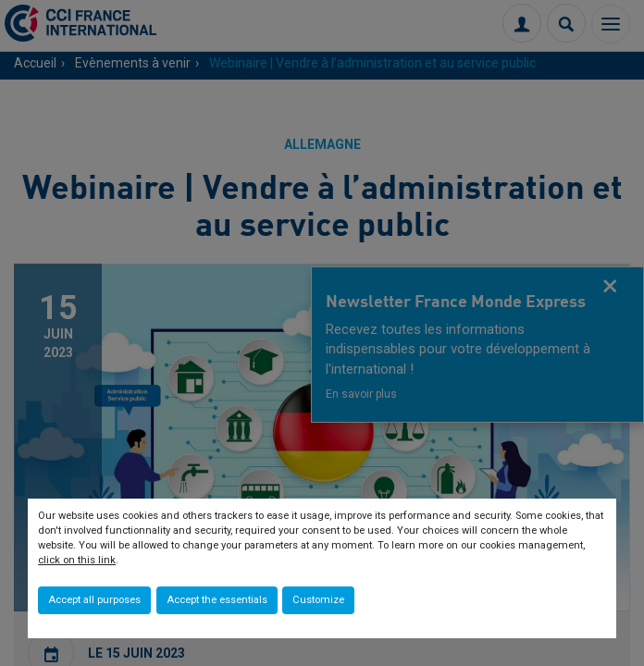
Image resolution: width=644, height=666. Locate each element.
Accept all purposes (94, 600)
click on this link (77, 560)
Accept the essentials (217, 600)
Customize (318, 600)
